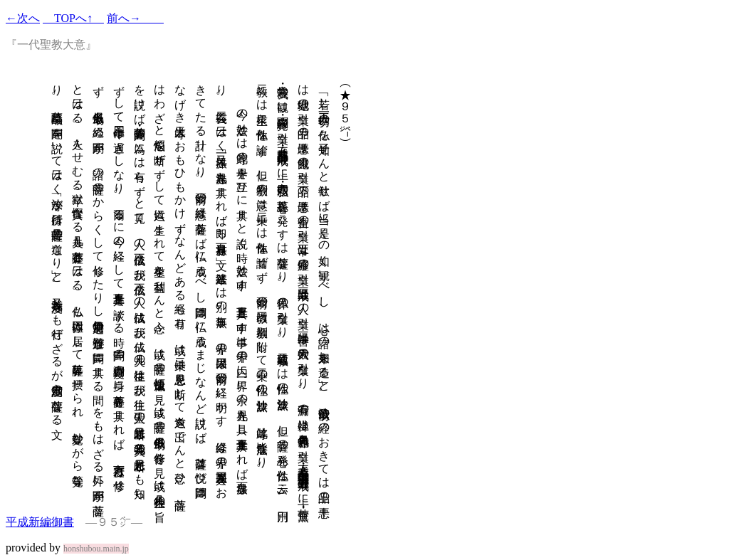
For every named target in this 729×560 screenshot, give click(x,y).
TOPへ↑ (73, 18)
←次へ (23, 18)
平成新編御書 (40, 522)
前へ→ (135, 18)
